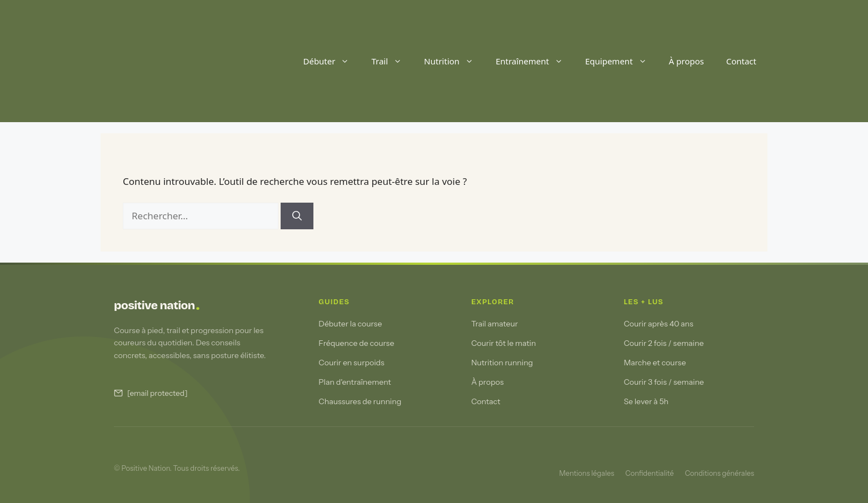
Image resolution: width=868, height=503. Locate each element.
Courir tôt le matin (503, 343)
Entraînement (535, 61)
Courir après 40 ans (658, 324)
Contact (741, 61)
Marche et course (655, 363)
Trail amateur (495, 324)
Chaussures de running (360, 401)
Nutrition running (502, 363)
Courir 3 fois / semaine (664, 382)
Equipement (622, 61)
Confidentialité (649, 473)
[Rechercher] (297, 216)
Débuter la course (350, 324)
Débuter (331, 61)
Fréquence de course (356, 343)
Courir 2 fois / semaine (664, 343)
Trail (392, 61)
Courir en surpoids (351, 363)
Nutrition (454, 61)
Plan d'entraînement (355, 382)
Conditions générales (719, 473)
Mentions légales (587, 473)
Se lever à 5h (646, 401)
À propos (687, 61)
